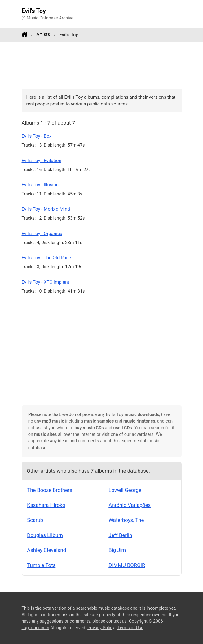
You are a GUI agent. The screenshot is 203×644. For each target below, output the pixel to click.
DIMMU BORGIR (127, 565)
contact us (117, 621)
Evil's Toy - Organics (42, 234)
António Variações (130, 505)
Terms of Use (130, 628)
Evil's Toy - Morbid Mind (46, 209)
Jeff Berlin (120, 535)
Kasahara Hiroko (46, 505)
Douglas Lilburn (45, 535)
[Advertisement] (102, 65)
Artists (43, 34)
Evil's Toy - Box (37, 136)
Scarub (35, 520)
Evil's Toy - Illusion (40, 185)
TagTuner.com (35, 628)
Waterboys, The (126, 520)
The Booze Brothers (50, 490)
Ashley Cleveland (46, 550)
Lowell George (125, 490)
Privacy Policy (101, 628)
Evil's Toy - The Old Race (46, 258)
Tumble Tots (41, 565)
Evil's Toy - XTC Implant (46, 282)
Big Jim (117, 550)
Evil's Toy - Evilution (42, 161)
